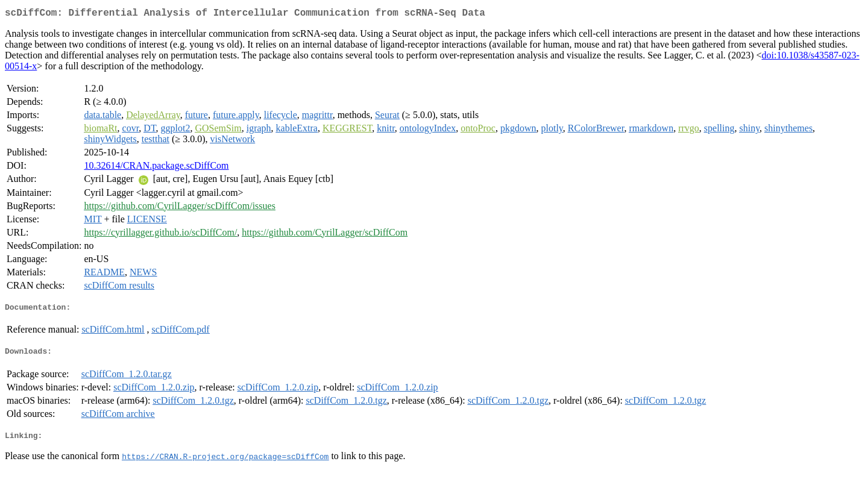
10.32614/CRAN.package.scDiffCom (156, 168)
